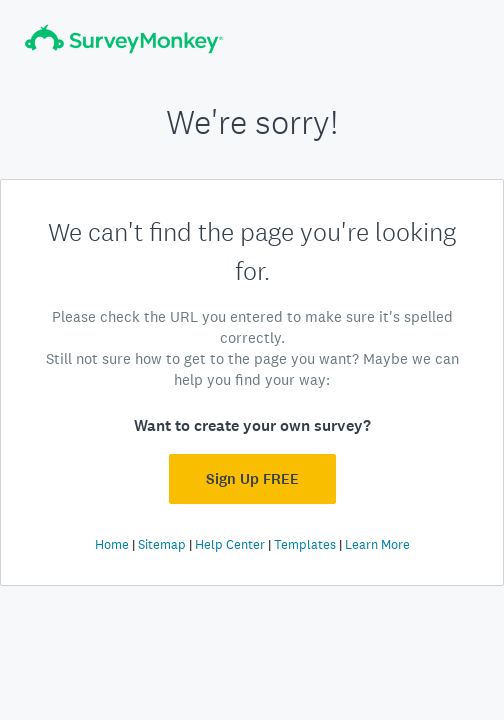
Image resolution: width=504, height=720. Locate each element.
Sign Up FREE (252, 479)
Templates (305, 544)
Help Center (230, 544)
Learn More (377, 544)
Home (112, 544)
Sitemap (162, 544)
